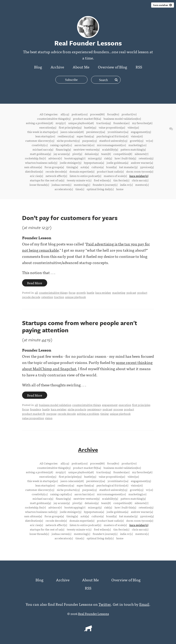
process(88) (97, 114)
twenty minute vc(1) (79, 180)
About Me (81, 67)
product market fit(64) (87, 119)
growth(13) (137, 141)
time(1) (80, 189)
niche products (77, 409)
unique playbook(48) (81, 123)
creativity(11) (40, 145)
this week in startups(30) (43, 132)
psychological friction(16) (112, 136)
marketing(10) (137, 145)
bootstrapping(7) (75, 158)
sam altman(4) (33, 167)
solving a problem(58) (39, 123)
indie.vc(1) (126, 185)
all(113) (65, 114)
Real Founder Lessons (94, 613)
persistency (94, 409)
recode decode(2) (56, 171)
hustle (91, 292)
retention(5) (146, 158)
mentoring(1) (82, 185)
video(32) (133, 127)
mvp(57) (61, 123)
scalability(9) (110, 149)
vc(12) (149, 141)
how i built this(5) (125, 158)
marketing (119, 292)
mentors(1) (142, 185)
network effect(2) (56, 176)
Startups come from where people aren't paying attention (80, 326)
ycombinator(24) (118, 132)
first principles (141, 405)
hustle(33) (90, 127)
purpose (51, 414)
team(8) (106, 154)
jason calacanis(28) (72, 132)
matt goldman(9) (40, 154)
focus (72, 292)
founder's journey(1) (105, 185)
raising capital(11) (61, 145)
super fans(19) (85, 136)
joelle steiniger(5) (71, 163)
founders (36, 409)
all (36, 292)
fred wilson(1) (102, 180)
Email (144, 604)
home (120, 189)
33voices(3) (147, 167)
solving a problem (88, 414)
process (118, 409)
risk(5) (108, 158)
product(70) (129, 114)
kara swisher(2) (139, 176)
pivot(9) (77, 154)
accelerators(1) (64, 189)
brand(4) (111, 167)
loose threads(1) (39, 185)
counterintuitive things (53, 292)
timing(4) (72, 167)
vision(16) (137, 136)
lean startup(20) (45, 136)
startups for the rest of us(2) (47, 180)
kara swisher (163, 5)
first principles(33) (70, 127)
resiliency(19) (66, 136)
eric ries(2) (36, 176)
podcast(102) (80, 114)
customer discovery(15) (40, 141)
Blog (38, 67)
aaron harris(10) (84, 145)
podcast (131, 292)
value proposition (33, 418)
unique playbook (75, 297)
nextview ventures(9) (86, 149)
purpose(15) (90, 141)
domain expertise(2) (82, 171)
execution (125, 405)
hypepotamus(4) (94, 163)
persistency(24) (96, 132)
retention (47, 297)
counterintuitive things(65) (54, 119)
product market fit (34, 414)
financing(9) (63, 149)
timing (105, 414)
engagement (110, 405)
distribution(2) (34, 171)
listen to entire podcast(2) (85, 176)
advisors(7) (55, 158)
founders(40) (121, 123)
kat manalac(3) (128, 167)
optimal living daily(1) (100, 189)
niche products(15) (68, 141)
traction (59, 297)
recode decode (31, 297)
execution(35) (48, 127)
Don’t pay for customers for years (70, 218)
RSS (139, 67)
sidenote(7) (141, 154)
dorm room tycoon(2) (140, 171)
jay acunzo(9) (62, 154)
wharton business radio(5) (41, 163)
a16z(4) (85, 167)
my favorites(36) (142, 123)
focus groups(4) (54, 167)
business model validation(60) (122, 119)
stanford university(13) (113, 141)
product (142, 292)
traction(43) (104, 123)
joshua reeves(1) (61, 185)
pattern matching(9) (133, 149)
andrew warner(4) (142, 163)
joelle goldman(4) (117, 163)
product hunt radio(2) (110, 171)
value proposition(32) (112, 127)
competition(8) (123, 154)
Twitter (105, 604)
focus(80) (113, 114)
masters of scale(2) (115, 176)
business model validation (55, 405)
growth (81, 292)
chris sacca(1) (140, 180)
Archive (57, 67)
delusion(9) (92, 154)
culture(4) (98, 167)
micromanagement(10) (111, 145)
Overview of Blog (112, 67)
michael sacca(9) (43, 149)
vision (49, 418)
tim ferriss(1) (121, 180)
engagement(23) (141, 132)
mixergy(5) (95, 158)
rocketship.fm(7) (35, 158)
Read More (35, 283)
